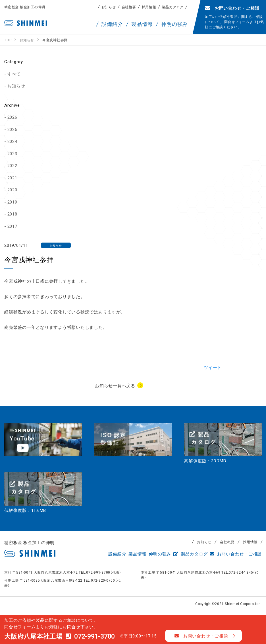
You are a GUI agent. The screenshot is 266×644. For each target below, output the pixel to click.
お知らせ (109, 7)
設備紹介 (117, 554)
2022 (12, 165)
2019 (12, 202)
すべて (14, 74)
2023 (12, 153)
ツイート (213, 367)
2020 (12, 190)
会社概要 (129, 7)
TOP (255, 596)
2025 (12, 129)
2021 (12, 178)
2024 (12, 141)
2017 (12, 226)
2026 (12, 117)
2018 (12, 214)
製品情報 (137, 554)
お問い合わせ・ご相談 (236, 554)
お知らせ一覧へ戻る (115, 385)
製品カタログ (173, 7)
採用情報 (149, 7)
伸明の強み (160, 554)
